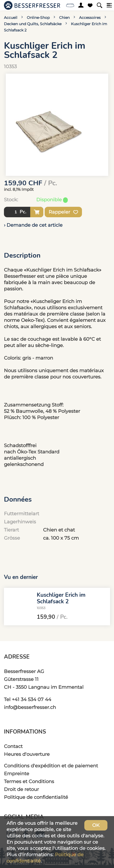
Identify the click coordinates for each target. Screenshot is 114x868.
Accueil (11, 18)
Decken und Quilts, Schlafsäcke (33, 24)
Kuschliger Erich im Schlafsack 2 (61, 598)
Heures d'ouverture (27, 754)
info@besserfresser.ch (30, 707)
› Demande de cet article (33, 225)
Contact (13, 746)
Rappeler (63, 212)
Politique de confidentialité (36, 797)
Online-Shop (38, 18)
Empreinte (17, 774)
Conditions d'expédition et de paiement (51, 766)
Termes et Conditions (29, 781)
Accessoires (90, 18)
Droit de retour (21, 789)
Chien (64, 18)
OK (96, 825)
